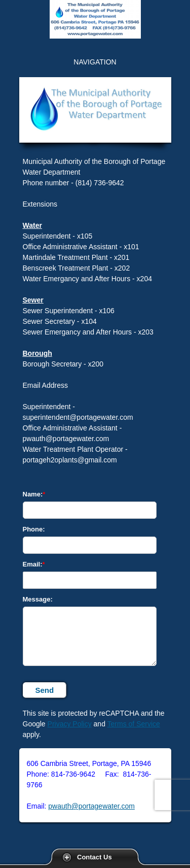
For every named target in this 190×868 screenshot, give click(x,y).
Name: (33, 494)
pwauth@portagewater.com (91, 806)
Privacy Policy (70, 724)
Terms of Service (134, 724)
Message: (38, 599)
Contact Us (94, 857)
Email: (33, 564)
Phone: (34, 529)
